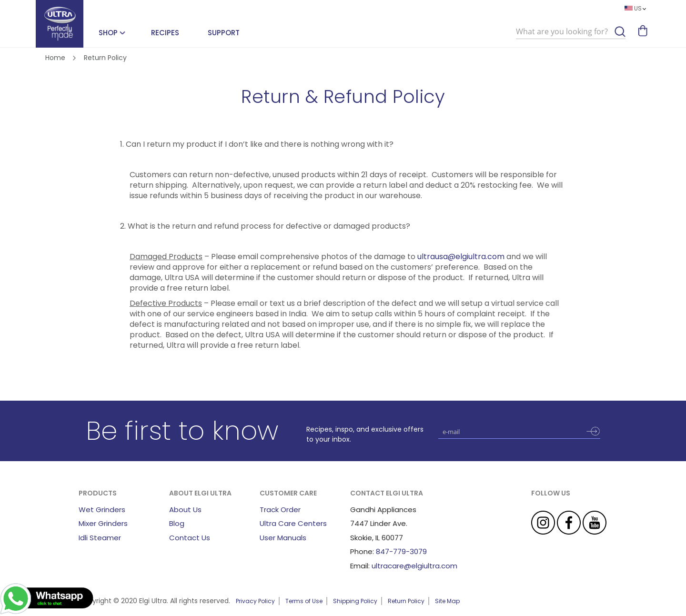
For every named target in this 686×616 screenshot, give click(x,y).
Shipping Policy (355, 601)
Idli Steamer (100, 538)
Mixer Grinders (103, 523)
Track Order (280, 510)
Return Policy (406, 601)
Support (224, 33)
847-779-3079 (401, 551)
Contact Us (190, 538)
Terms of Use (304, 601)
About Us (185, 510)
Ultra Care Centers (293, 523)
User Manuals (283, 538)
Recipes (165, 33)
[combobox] (571, 32)
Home (56, 58)
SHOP (108, 33)
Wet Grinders (102, 510)
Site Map (447, 601)
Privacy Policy (255, 601)
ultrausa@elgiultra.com (461, 257)
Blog (177, 523)
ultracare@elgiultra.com (414, 566)
